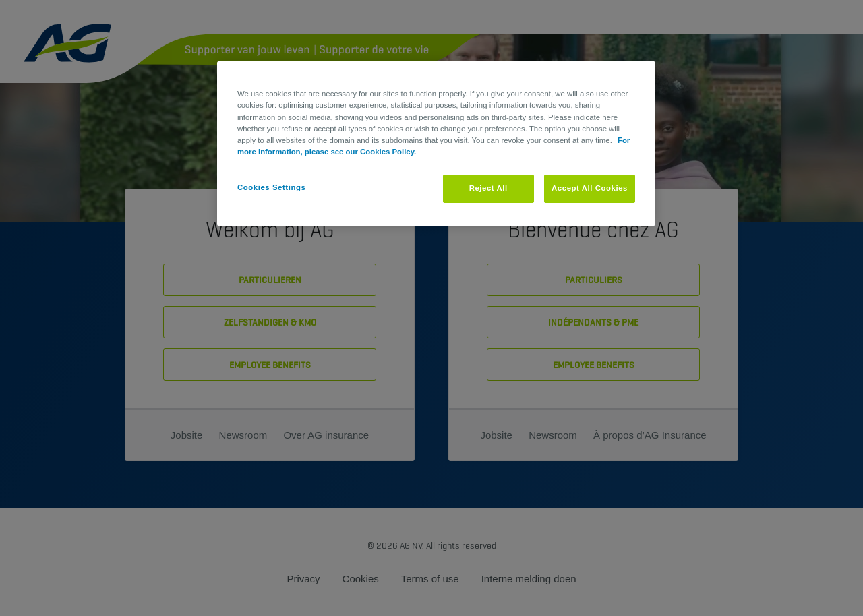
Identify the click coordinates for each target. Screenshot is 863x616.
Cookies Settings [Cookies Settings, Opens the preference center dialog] (271, 187)
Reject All (488, 188)
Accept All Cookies (590, 188)
